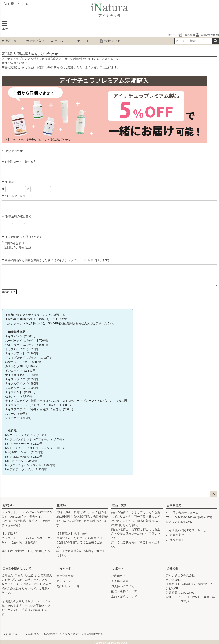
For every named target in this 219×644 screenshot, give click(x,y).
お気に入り (35, 41)
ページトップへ (213, 494)
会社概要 (172, 568)
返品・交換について (124, 596)
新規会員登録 (65, 576)
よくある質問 (120, 581)
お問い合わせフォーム (184, 513)
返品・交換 (119, 505)
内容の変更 (177, 535)
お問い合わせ (14, 633)
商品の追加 (177, 540)
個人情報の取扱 (93, 633)
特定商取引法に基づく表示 (61, 633)
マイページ (60, 41)
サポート (118, 568)
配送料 (61, 505)
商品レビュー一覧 (68, 586)
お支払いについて (123, 586)
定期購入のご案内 (79, 551)
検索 (216, 41)
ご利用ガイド (110, 41)
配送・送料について (124, 591)
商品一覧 (9, 41)
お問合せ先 (174, 505)
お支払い (8, 505)
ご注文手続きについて (17, 568)
